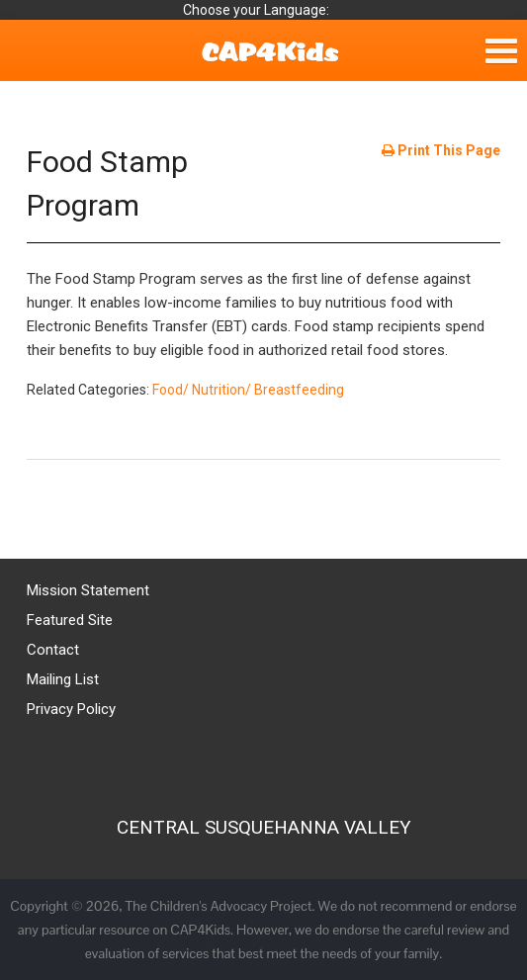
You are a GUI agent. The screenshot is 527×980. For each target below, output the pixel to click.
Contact (53, 650)
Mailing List (63, 679)
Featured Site (70, 620)
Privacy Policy (71, 709)
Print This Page (441, 150)
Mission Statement (88, 590)
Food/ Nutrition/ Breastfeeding (248, 390)
